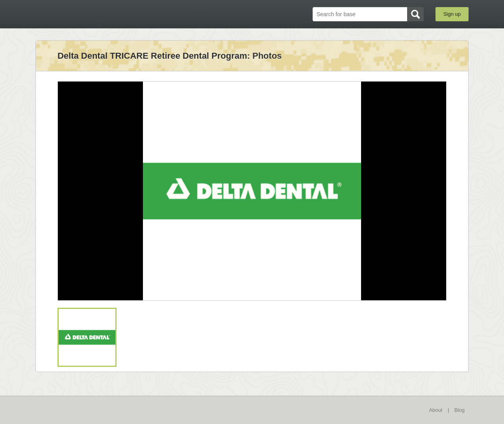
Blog (460, 410)
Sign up (452, 14)
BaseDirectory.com (93, 14)
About (435, 410)
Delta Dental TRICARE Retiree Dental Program (152, 56)
